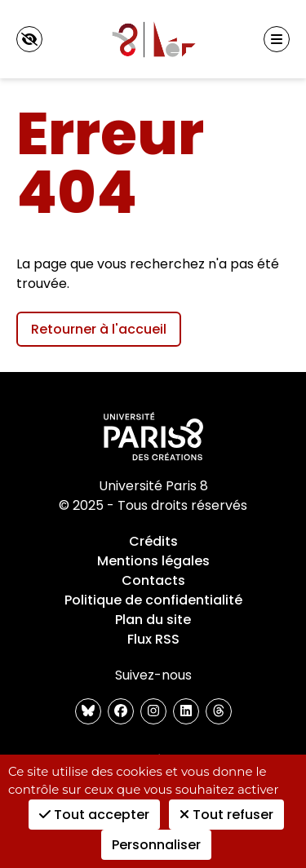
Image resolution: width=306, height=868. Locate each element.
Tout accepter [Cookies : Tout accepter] (94, 815)
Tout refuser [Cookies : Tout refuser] (226, 815)
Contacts (153, 580)
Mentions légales (153, 561)
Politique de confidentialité (153, 600)
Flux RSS (153, 639)
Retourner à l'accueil (99, 329)
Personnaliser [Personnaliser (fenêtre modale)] (156, 845)
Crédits (153, 541)
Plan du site (153, 620)
